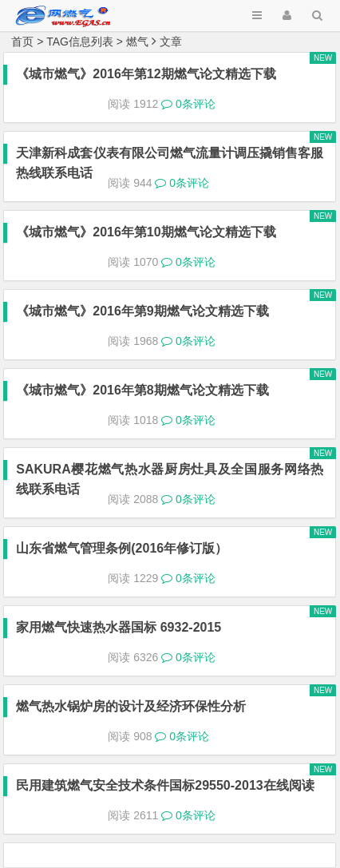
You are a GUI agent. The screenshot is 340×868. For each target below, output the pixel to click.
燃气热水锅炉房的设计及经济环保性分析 (131, 706)
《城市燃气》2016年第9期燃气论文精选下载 (142, 311)
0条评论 (188, 104)
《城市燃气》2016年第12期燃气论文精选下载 (146, 74)
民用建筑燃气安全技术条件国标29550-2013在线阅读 (165, 785)
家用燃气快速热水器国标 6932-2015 (119, 627)
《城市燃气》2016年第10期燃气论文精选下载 (146, 232)
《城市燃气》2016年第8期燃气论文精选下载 (142, 390)
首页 (22, 42)
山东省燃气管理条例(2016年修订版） (122, 548)
